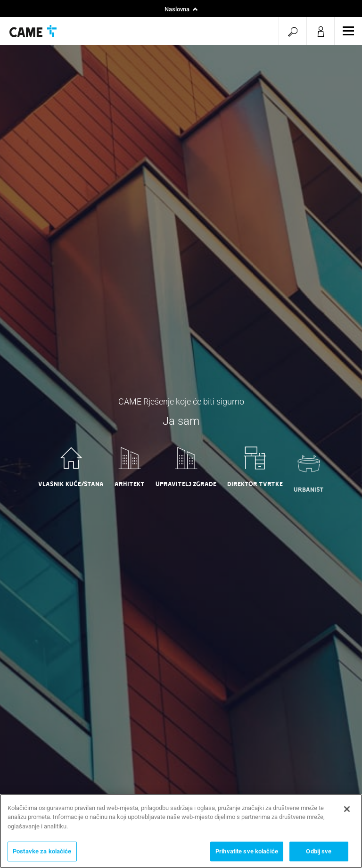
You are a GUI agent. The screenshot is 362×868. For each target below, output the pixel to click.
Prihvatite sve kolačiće (247, 851)
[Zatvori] (347, 809)
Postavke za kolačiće (42, 851)
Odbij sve (319, 851)
